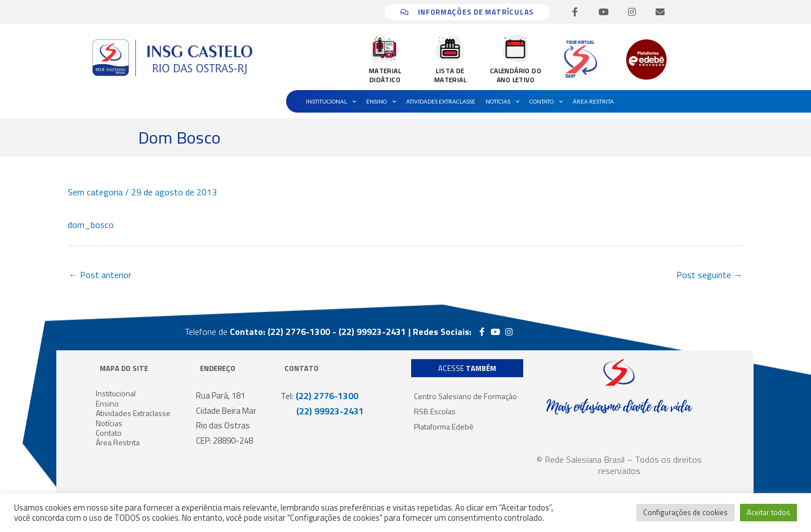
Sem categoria (95, 192)
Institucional (331, 101)
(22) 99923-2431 (322, 411)
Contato (546, 101)
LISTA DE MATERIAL (450, 75)
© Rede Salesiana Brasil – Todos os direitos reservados (619, 465)
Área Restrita (593, 101)
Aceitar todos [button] (768, 512)
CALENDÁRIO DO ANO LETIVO (516, 75)
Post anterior (100, 275)
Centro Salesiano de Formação (465, 396)
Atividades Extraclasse (441, 101)
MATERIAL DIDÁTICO (385, 75)
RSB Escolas (435, 411)
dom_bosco (91, 225)
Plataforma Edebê (444, 426)
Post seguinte (709, 275)
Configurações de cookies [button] (685, 512)
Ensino (381, 101)
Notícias (502, 101)
